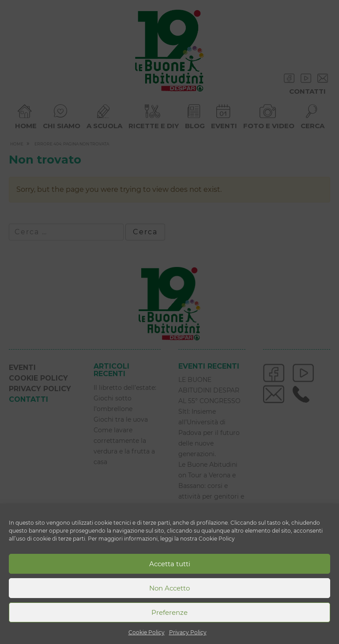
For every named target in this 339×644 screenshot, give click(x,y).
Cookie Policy (147, 632)
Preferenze (169, 612)
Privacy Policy (188, 632)
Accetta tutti (170, 564)
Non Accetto (169, 588)
